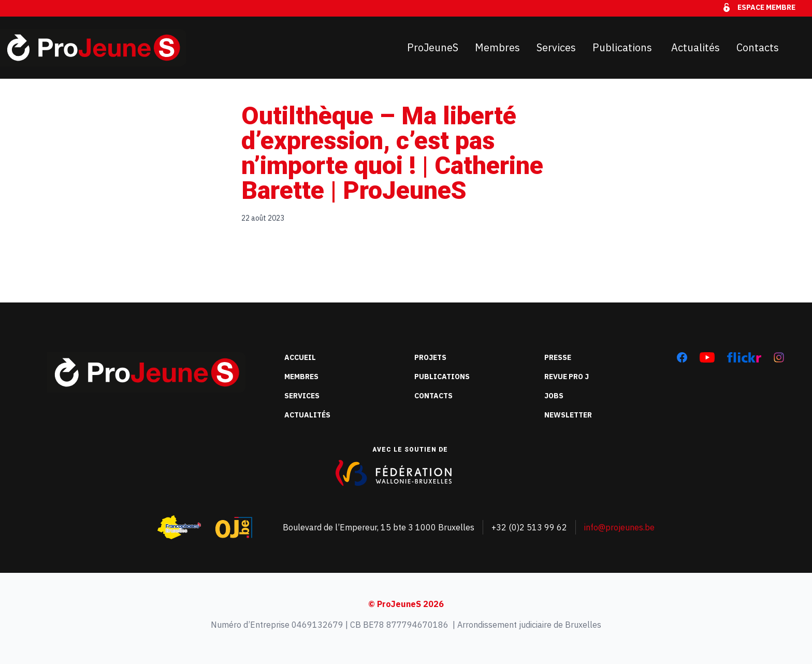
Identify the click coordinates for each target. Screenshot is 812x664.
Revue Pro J (567, 377)
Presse (558, 357)
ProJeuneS (433, 47)
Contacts (758, 47)
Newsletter (568, 415)
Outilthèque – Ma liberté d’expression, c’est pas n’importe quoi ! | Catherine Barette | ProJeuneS (392, 153)
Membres (497, 47)
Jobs (554, 396)
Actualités (695, 47)
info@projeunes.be (619, 527)
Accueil (300, 357)
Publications (624, 47)
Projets (430, 357)
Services (556, 47)
